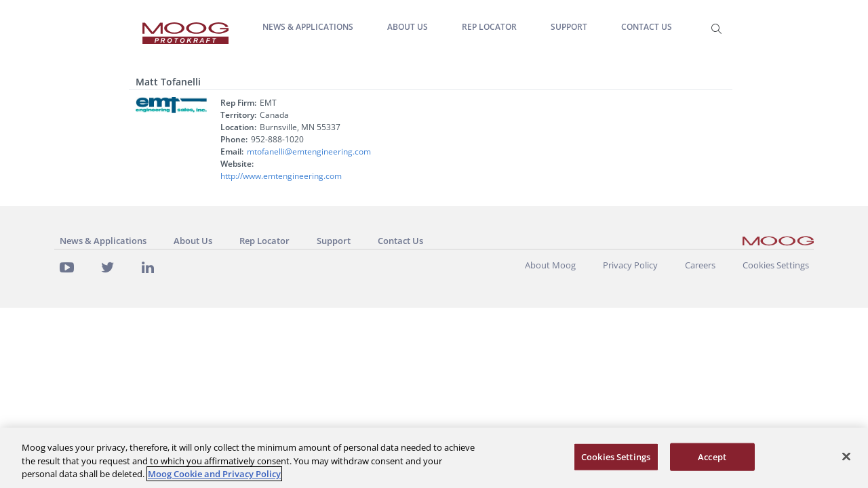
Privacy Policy (630, 265)
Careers (700, 265)
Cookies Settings (776, 265)
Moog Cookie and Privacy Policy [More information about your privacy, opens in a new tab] (214, 474)
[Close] (846, 456)
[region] (434, 458)
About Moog (550, 265)
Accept (712, 456)
